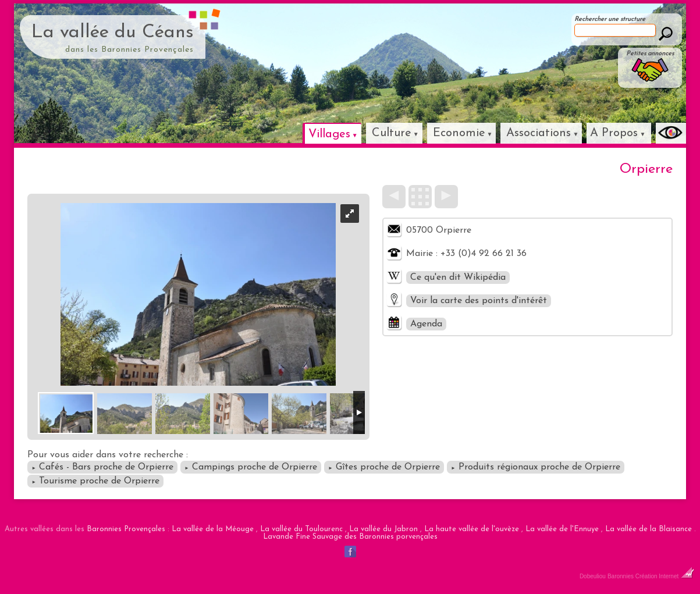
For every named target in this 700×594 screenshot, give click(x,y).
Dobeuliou (593, 576)
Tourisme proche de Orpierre (95, 481)
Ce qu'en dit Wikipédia (458, 278)
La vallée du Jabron (383, 529)
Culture (392, 133)
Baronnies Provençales (126, 529)
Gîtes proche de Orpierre (384, 467)
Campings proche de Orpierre (251, 467)
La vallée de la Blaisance (649, 529)
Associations (539, 133)
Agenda (426, 324)
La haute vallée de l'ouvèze (472, 529)
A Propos (614, 133)
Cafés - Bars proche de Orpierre (102, 467)
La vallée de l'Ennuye (562, 529)
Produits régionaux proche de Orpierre (536, 467)
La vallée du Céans (113, 33)
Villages (329, 134)
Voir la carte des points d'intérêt (479, 301)
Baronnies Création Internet (651, 576)
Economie (459, 133)
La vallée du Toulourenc (301, 529)
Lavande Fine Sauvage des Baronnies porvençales (350, 537)
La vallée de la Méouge (213, 529)
